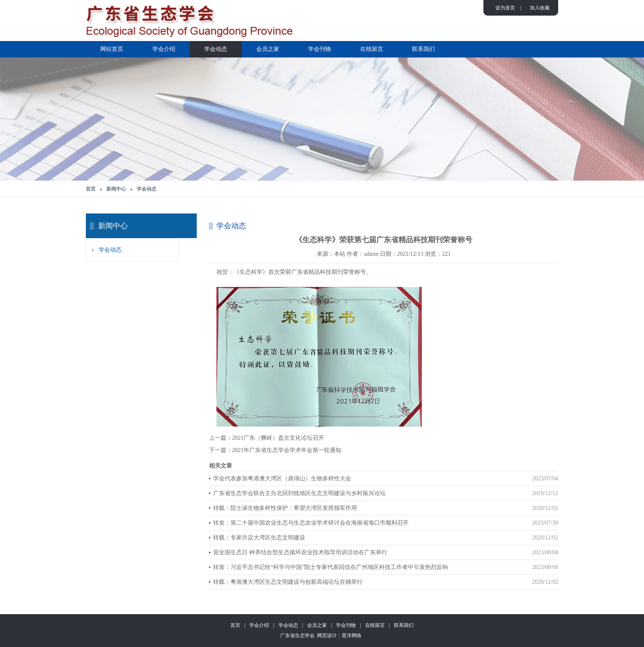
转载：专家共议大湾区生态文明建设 (259, 538)
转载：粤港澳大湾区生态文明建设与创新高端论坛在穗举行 (288, 582)
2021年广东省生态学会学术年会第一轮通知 (287, 450)
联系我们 (423, 49)
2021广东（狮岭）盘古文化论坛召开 (278, 438)
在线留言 (372, 49)
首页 (91, 189)
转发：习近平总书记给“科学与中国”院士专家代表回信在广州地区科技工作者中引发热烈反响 (331, 567)
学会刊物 (320, 49)
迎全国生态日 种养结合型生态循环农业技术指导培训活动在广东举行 (300, 552)
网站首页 (112, 49)
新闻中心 (116, 189)
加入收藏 (540, 8)
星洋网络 (352, 636)
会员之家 (268, 49)
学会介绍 (164, 49)
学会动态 (216, 49)
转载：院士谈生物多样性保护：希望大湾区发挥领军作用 (285, 508)
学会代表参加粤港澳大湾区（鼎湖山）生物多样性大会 (282, 478)
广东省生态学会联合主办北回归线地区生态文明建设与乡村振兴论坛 (299, 493)
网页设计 (327, 636)
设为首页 (505, 8)
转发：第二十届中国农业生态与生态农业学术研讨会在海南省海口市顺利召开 (311, 523)
